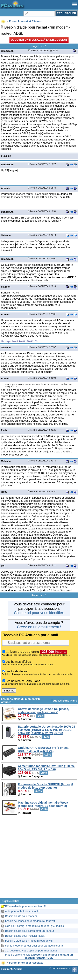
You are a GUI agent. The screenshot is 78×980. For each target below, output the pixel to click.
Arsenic (5, 188)
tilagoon (6, 287)
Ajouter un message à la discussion (39, 40)
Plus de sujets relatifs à (39, 956)
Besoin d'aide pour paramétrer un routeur (30, 931)
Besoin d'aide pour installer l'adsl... (26, 936)
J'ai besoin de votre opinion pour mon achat (31, 951)
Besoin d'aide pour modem (21, 916)
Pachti (5, 430)
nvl (3, 566)
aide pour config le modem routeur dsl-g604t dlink (34, 926)
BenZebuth (7, 51)
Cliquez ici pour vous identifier (38, 613)
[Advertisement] (39, 860)
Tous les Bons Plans (64, 701)
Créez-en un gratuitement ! (39, 627)
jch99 (4, 492)
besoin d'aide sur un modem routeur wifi (29, 941)
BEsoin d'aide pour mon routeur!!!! (25, 906)
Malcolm (6, 235)
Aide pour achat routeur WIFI (22, 911)
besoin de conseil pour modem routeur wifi (30, 921)
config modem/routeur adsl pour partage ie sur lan (35, 946)
